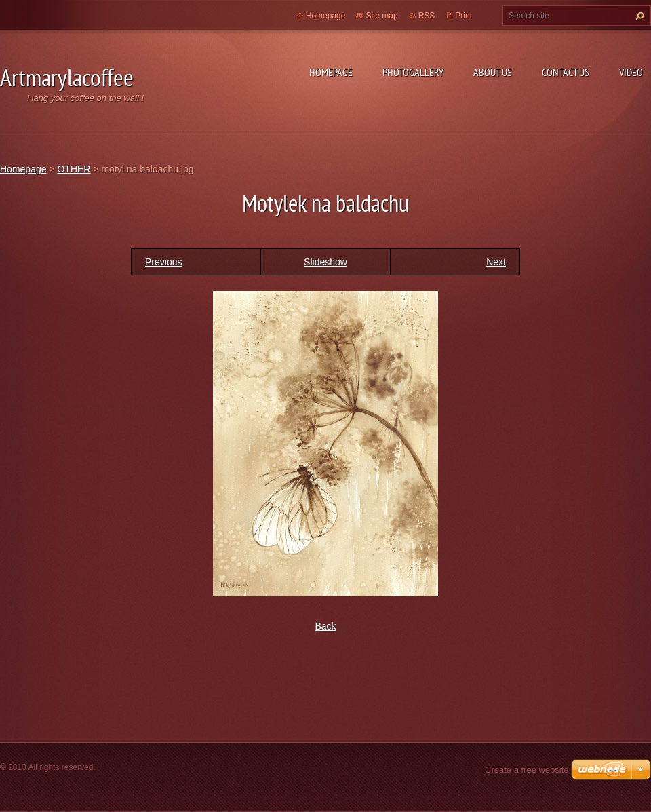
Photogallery (413, 72)
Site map (381, 16)
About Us (493, 72)
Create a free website (527, 770)
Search (638, 16)
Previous (163, 262)
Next (496, 262)
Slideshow (325, 262)
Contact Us (566, 72)
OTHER (74, 169)
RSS (427, 16)
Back (325, 626)
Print (463, 16)
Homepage (331, 72)
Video (631, 72)
